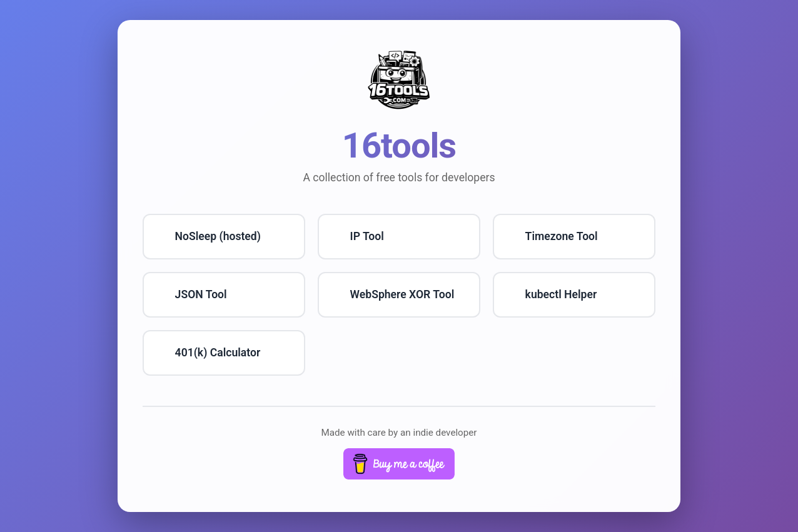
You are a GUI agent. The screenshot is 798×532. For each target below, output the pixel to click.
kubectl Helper (561, 294)
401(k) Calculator (218, 353)
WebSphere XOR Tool (402, 294)
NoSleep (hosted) (218, 236)
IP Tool (367, 236)
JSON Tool (201, 294)
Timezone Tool (562, 236)
